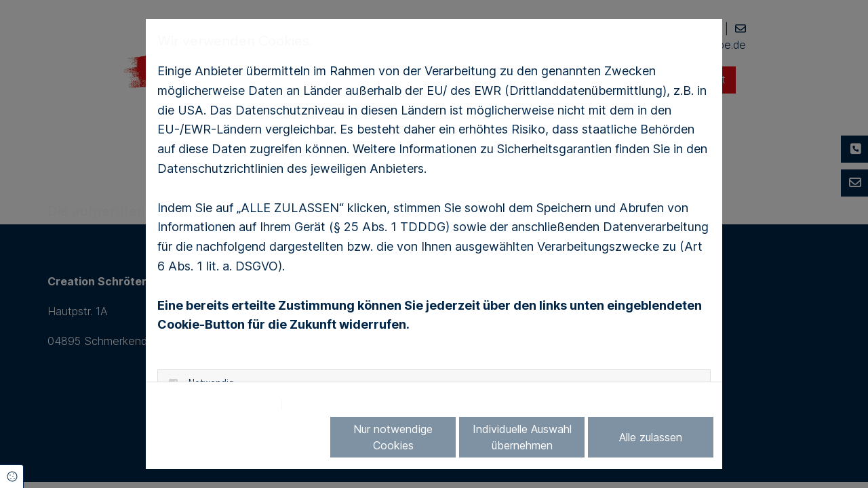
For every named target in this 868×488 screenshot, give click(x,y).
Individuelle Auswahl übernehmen (522, 437)
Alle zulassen (651, 437)
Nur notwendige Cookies (393, 437)
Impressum (319, 405)
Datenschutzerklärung (216, 405)
